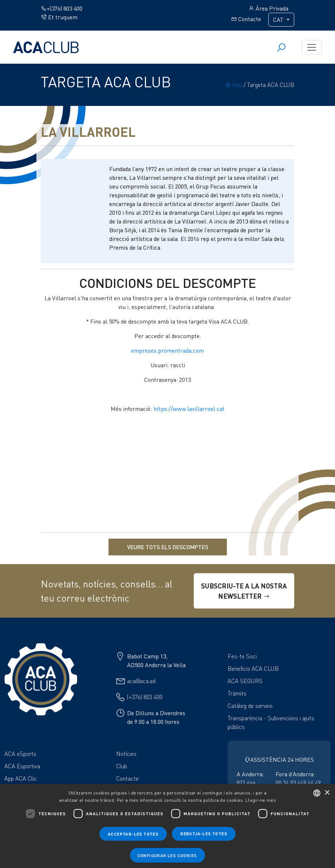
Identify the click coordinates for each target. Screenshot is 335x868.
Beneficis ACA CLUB (253, 669)
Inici (234, 85)
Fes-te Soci (242, 656)
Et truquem (59, 17)
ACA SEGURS (245, 681)
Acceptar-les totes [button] (133, 834)
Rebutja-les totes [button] (204, 833)
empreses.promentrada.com (167, 350)
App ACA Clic (21, 778)
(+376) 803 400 (145, 697)
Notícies (126, 754)
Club (122, 766)
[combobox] (317, 793)
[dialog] (167, 826)
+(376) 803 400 (62, 8)
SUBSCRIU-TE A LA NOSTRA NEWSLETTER (244, 591)
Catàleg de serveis (250, 706)
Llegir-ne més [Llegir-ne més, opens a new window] (261, 800)
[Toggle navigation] (312, 47)
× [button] (327, 793)
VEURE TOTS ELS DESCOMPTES (168, 547)
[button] (168, 855)
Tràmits (237, 693)
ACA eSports (20, 754)
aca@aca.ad (141, 681)
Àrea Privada (268, 8)
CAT (279, 20)
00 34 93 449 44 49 (298, 783)
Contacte (246, 19)
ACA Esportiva (22, 766)
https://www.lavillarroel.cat (189, 409)
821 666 (246, 783)
